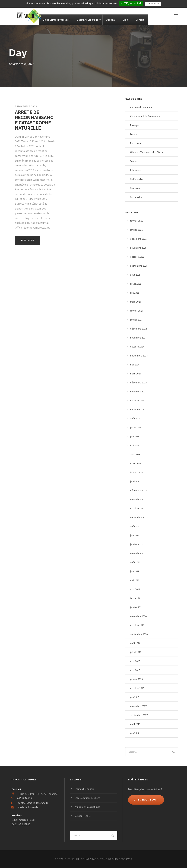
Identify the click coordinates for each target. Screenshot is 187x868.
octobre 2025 (137, 257)
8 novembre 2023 (26, 106)
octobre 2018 (137, 688)
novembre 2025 (138, 248)
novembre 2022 (138, 499)
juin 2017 (135, 733)
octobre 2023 (137, 401)
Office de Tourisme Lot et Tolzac (147, 152)
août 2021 (135, 562)
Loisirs (134, 134)
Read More (27, 240)
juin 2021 (135, 571)
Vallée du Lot (137, 179)
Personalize (153, 4)
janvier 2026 (136, 230)
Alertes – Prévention (141, 107)
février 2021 (137, 598)
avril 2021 (135, 589)
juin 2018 (135, 697)
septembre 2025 (139, 266)
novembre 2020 (138, 616)
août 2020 (135, 643)
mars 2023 (136, 463)
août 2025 (135, 275)
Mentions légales (83, 816)
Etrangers (135, 125)
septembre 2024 (139, 356)
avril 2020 (135, 661)
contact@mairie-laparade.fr (33, 803)
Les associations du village (87, 798)
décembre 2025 (138, 239)
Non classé (136, 143)
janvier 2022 (136, 544)
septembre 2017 (139, 715)
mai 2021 (135, 580)
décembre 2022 (138, 490)
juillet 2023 (136, 427)
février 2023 (137, 472)
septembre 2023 (139, 410)
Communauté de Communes (145, 116)
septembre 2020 (139, 634)
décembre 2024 (138, 329)
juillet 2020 (136, 652)
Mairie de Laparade (28, 807)
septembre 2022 (139, 517)
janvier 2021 (136, 607)
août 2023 (135, 418)
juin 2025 (135, 293)
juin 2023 (135, 436)
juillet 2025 (136, 284)
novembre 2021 (138, 553)
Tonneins (135, 161)
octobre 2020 (137, 625)
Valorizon (135, 188)
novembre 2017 (138, 706)
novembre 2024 (138, 338)
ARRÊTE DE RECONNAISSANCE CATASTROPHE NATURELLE (34, 120)
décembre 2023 (138, 383)
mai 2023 (135, 445)
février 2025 (137, 311)
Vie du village (137, 197)
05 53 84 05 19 (24, 798)
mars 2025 (136, 302)
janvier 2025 (136, 320)
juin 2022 (135, 535)
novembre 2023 (138, 392)
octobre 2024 (137, 347)
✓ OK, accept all (131, 3)
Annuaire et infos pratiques (87, 807)
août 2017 (135, 724)
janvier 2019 (136, 679)
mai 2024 (135, 365)
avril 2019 (135, 670)
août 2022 (135, 526)
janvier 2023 (136, 481)
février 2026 (137, 221)
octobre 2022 (137, 508)
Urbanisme (136, 170)
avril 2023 (135, 454)
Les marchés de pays (84, 789)
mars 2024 (136, 374)
